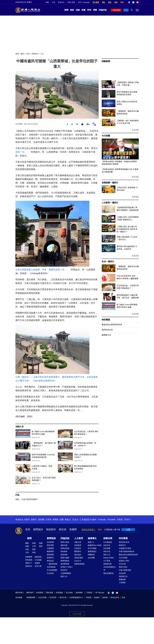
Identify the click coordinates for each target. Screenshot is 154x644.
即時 (89, 10)
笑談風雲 (78, 545)
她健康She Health (95, 545)
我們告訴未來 (107, 330)
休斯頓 (55, 519)
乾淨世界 (53, 597)
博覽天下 (29, 563)
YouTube (137, 2)
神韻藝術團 (31, 597)
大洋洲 (48, 519)
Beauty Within (109, 558)
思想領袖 (64, 555)
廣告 (104, 2)
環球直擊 (50, 545)
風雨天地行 (123, 567)
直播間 (73, 529)
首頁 (17, 54)
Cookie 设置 (77, 614)
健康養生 (92, 538)
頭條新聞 (106, 61)
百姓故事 (122, 573)
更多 (124, 597)
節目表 (63, 529)
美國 (27, 546)
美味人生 (107, 555)
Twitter (133, 2)
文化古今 (78, 561)
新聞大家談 (65, 542)
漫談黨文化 (123, 576)
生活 (28, 54)
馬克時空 (64, 570)
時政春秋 (64, 551)
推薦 (83, 10)
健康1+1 (91, 542)
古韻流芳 (78, 548)
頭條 (78, 10)
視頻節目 (51, 529)
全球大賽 (38, 566)
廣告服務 (79, 593)
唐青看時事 (65, 564)
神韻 (47, 2)
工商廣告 (122, 583)
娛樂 (41, 543)
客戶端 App (100, 593)
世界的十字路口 (67, 567)
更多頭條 (135, 130)
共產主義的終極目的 (127, 551)
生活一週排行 (108, 262)
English (93, 519)
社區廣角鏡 (51, 567)
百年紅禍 (122, 564)
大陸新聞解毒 (66, 573)
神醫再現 (91, 555)
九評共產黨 (123, 558)
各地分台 (61, 2)
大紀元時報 (42, 597)
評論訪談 (103, 10)
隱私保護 (50, 593)
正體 (69, 2)
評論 (27, 549)
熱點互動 (64, 545)
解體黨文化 (106, 335)
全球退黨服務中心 (76, 597)
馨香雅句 (78, 551)
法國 (62, 519)
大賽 (53, 2)
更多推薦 (135, 177)
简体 (73, 2)
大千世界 (107, 561)
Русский (111, 519)
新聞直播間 (117, 10)
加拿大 (34, 519)
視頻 (72, 10)
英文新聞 (96, 2)
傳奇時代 (122, 545)
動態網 (97, 597)
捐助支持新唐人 (89, 530)
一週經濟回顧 (52, 564)
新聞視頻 (51, 538)
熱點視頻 (38, 557)
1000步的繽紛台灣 (110, 569)
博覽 (95, 10)
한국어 (127, 519)
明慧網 (89, 597)
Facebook (129, 2)
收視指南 (40, 593)
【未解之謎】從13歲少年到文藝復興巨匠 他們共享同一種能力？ (127, 229)
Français (102, 519)
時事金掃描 (65, 548)
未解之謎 (78, 542)
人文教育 (79, 538)
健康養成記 (92, 551)
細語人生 (64, 576)
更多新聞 (135, 197)
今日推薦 (106, 136)
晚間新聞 (50, 551)
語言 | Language (84, 2)
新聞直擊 (50, 555)
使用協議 (59, 593)
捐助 (110, 2)
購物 (122, 2)
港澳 (34, 543)
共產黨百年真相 (125, 548)
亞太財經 (50, 573)
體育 (41, 546)
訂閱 (128, 530)
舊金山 (68, 519)
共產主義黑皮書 (125, 570)
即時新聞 (29, 560)
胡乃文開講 (92, 548)
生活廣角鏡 (108, 542)
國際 (27, 543)
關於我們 (30, 593)
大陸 (27, 552)
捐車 (116, 2)
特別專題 (106, 320)
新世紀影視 (115, 597)
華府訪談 (50, 561)
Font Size (88, 124)
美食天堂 (107, 551)
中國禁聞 (50, 548)
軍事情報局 (65, 561)
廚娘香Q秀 (107, 564)
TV (126, 10)
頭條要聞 (29, 557)
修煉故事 (122, 579)
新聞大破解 (65, 558)
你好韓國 (107, 548)
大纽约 (27, 519)
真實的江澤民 (124, 561)
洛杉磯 (41, 519)
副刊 (22, 54)
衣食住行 (35, 54)
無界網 (105, 597)
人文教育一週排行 (110, 203)
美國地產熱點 (79, 564)
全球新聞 (50, 542)
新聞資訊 (38, 529)
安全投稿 (69, 593)
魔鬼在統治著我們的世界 (112, 325)
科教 (34, 552)
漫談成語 (78, 555)
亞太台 (75, 519)
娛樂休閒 (108, 538)
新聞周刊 (50, 558)
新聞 (66, 10)
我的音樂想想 (109, 573)
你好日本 (107, 545)
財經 (34, 549)
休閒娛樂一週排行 (110, 183)
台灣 (34, 546)
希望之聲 (63, 597)
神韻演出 (29, 566)
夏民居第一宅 (58, 270)
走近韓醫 (91, 558)
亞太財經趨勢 (52, 570)
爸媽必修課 (79, 558)
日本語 (120, 519)
